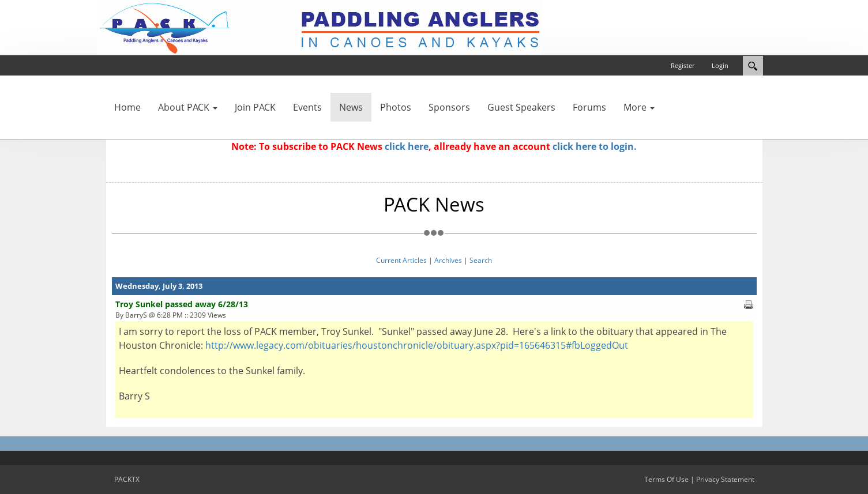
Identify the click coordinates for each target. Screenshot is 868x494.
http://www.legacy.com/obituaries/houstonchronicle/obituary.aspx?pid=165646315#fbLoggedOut (417, 345)
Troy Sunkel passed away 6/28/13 (182, 304)
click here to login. (595, 146)
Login (720, 65)
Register (683, 65)
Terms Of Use (666, 479)
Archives (448, 260)
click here (407, 146)
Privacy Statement (725, 479)
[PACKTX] (319, 27)
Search (481, 260)
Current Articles (401, 260)
